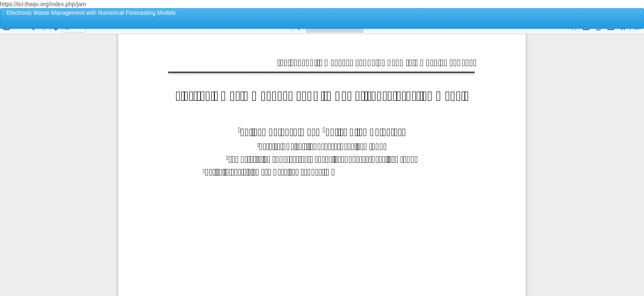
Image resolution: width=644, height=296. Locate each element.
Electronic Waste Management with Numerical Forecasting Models (91, 13)
